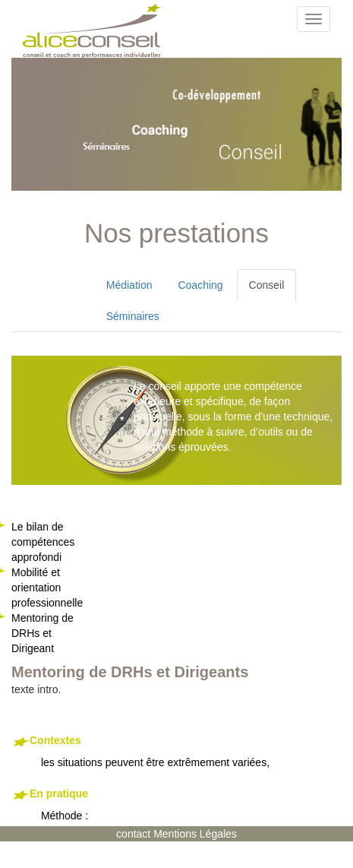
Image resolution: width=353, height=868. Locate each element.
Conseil (267, 285)
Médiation (129, 285)
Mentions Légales (195, 834)
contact (135, 834)
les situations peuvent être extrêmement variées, (182, 751)
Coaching (200, 285)
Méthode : (182, 804)
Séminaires (133, 316)
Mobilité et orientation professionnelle (47, 588)
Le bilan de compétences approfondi (43, 542)
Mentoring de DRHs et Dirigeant (43, 633)
